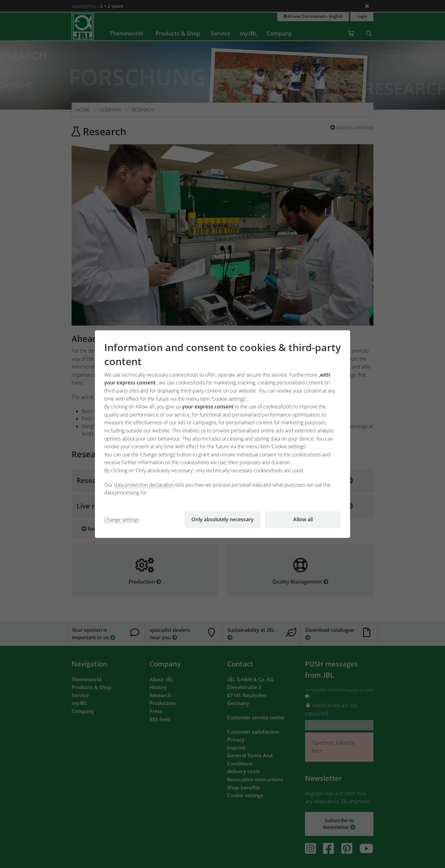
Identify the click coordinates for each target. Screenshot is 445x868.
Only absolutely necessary (222, 519)
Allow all (303, 519)
